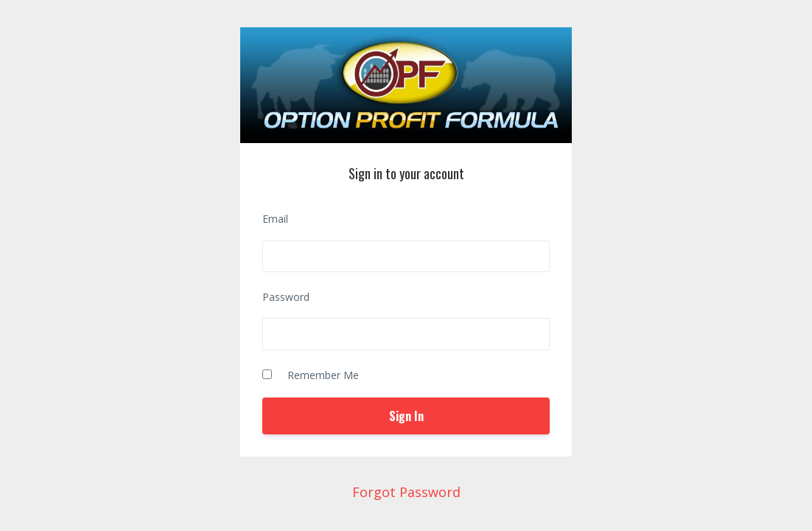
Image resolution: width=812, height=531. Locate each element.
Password (286, 297)
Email (275, 219)
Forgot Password (406, 492)
